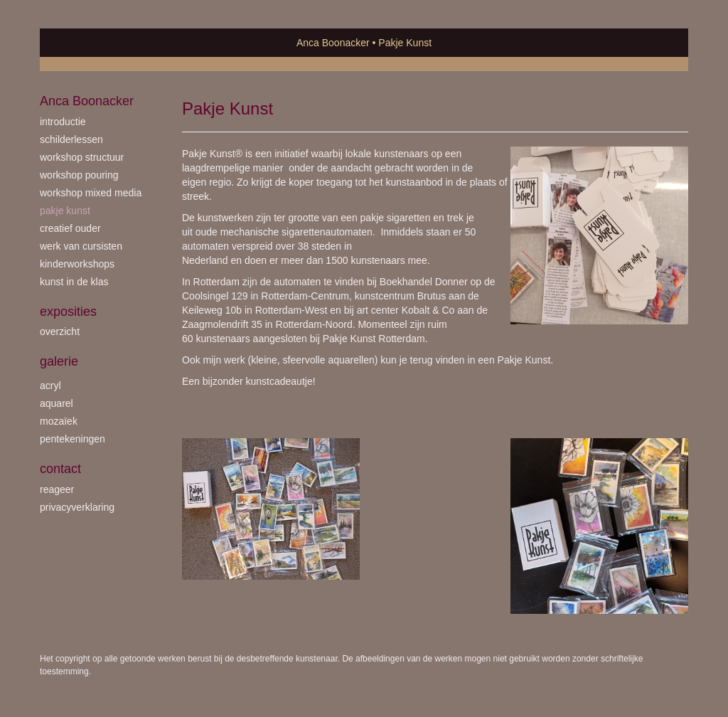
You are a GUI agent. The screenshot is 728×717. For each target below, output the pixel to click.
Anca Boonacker (333, 43)
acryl (50, 386)
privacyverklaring (77, 507)
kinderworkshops (77, 264)
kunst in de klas (74, 282)
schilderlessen (71, 139)
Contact (60, 469)
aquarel (57, 403)
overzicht (60, 331)
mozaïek (59, 421)
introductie (63, 122)
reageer (57, 489)
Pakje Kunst (65, 211)
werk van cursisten (81, 246)
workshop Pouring (79, 175)
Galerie (59, 361)
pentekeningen (73, 439)
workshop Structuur (82, 157)
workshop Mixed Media (91, 193)
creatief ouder (70, 228)
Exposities (68, 312)
